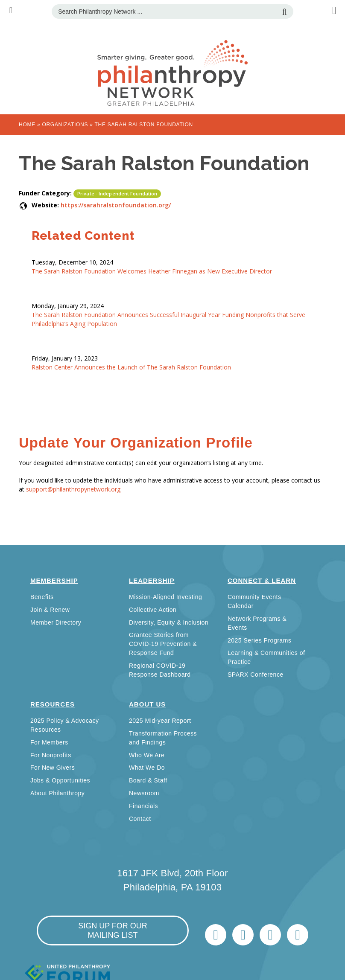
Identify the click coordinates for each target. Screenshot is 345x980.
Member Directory (56, 622)
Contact (140, 819)
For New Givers (53, 768)
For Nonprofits (51, 755)
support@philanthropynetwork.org (73, 489)
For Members (49, 742)
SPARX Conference (256, 675)
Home (27, 125)
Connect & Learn (262, 580)
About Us (147, 704)
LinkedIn (243, 935)
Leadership (152, 580)
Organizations (65, 125)
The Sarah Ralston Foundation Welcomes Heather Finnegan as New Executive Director (152, 271)
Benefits (42, 597)
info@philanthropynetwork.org (270, 935)
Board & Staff (148, 780)
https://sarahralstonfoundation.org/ (116, 205)
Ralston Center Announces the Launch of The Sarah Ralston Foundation (131, 367)
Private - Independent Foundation (117, 193)
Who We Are (147, 755)
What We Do (147, 768)
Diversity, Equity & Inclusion (169, 622)
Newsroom (144, 793)
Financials (143, 806)
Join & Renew (50, 610)
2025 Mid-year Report (160, 721)
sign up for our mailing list (113, 931)
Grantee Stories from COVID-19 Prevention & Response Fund (163, 644)
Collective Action (153, 610)
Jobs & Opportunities (60, 780)
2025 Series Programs (259, 640)
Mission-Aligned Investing (165, 597)
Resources (53, 704)
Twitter (216, 935)
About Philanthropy (57, 793)
